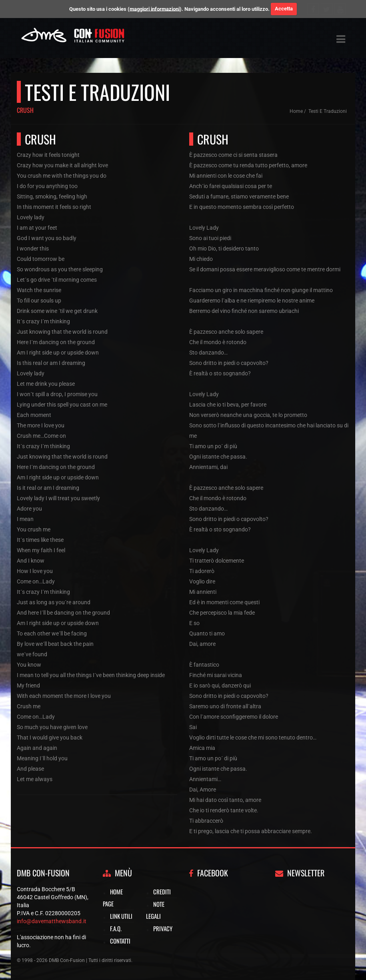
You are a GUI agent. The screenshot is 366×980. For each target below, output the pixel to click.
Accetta (284, 9)
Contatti (120, 941)
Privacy (163, 928)
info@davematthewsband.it (52, 921)
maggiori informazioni (155, 9)
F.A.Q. (116, 928)
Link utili (121, 916)
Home (296, 111)
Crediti (162, 892)
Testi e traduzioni (328, 111)
